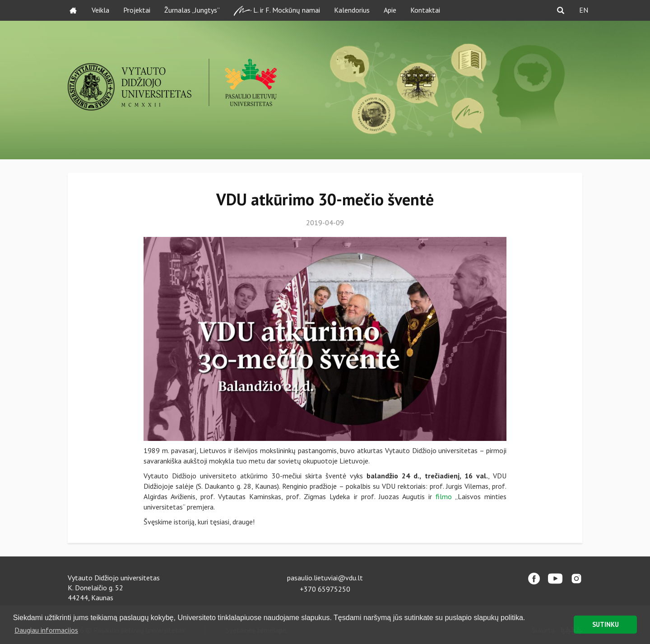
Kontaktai (425, 10)
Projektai (137, 10)
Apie (390, 10)
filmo (444, 496)
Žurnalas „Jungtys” (192, 10)
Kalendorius (352, 10)
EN (584, 10)
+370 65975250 (325, 589)
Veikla (100, 10)
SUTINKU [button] (606, 624)
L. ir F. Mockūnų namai (277, 11)
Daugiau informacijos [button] (46, 630)
